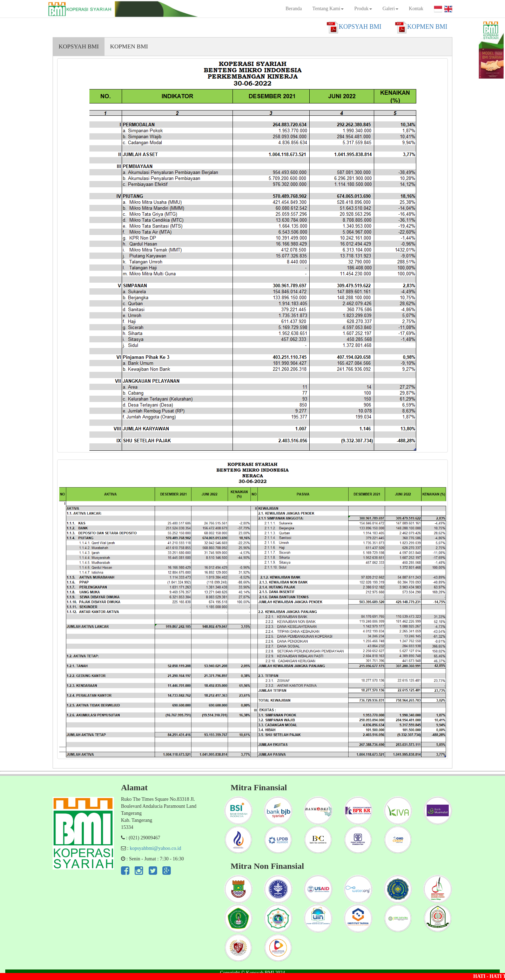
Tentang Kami (328, 9)
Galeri (390, 9)
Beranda (294, 9)
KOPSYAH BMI (79, 46)
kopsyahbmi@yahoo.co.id (156, 848)
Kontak (416, 9)
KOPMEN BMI (129, 46)
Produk (363, 9)
